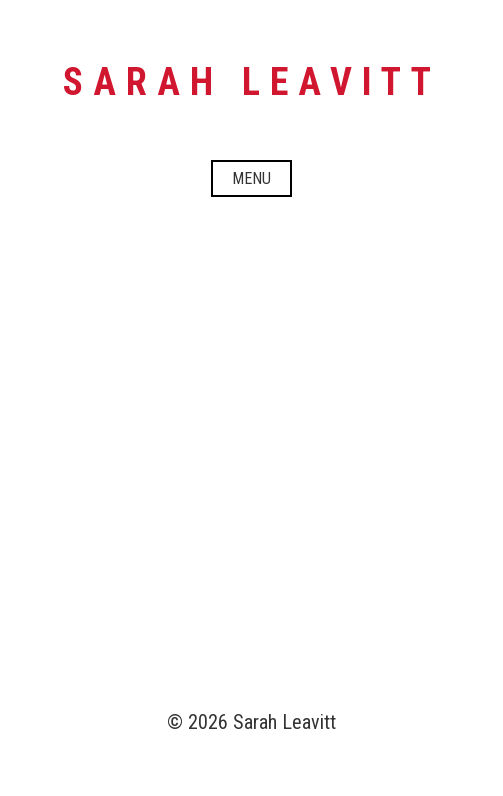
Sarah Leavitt (252, 82)
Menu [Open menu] (251, 178)
